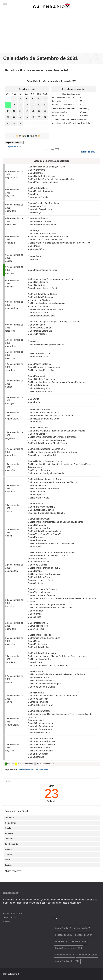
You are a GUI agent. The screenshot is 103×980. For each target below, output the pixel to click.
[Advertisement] (51, 30)
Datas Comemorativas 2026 (68, 948)
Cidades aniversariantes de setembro (33, 769)
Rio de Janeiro (11, 823)
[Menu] (5, 2)
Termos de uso (9, 917)
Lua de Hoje (61, 942)
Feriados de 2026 (64, 935)
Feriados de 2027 (83, 935)
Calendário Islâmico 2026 (67, 961)
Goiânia (8, 865)
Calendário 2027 (82, 928)
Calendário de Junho (87, 955)
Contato (7, 921)
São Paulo (9, 818)
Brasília (8, 828)
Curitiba (8, 854)
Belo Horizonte (11, 844)
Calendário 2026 (63, 928)
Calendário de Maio (64, 955)
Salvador (9, 839)
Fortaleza (9, 833)
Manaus (8, 849)
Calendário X (13, 974)
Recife (7, 860)
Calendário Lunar (78, 942)
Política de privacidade (13, 913)
